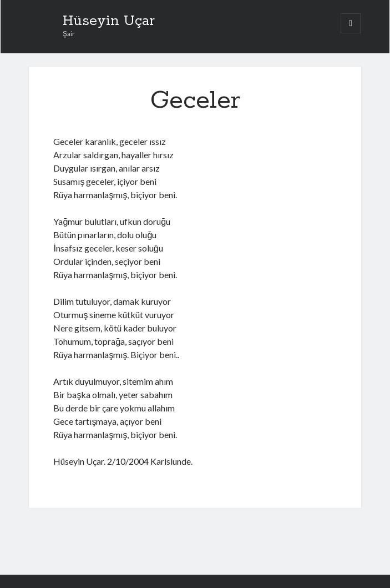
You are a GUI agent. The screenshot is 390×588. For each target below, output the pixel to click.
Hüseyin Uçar (109, 21)
